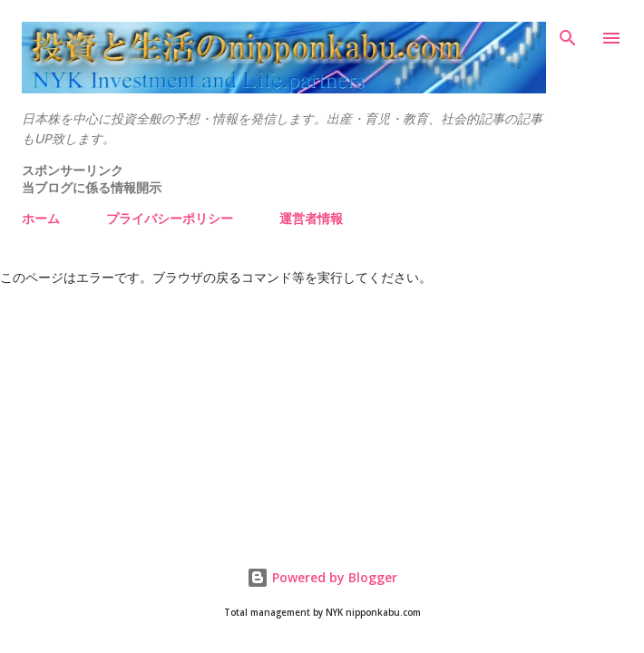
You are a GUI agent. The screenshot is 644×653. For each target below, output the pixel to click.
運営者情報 (311, 218)
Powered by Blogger (322, 577)
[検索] (568, 33)
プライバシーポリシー (170, 218)
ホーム (41, 218)
